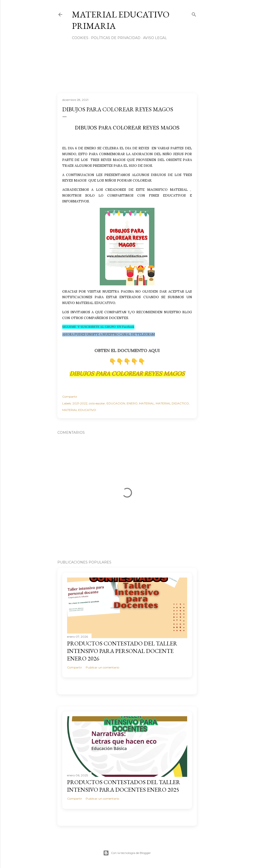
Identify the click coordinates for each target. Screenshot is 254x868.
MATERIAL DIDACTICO (172, 403)
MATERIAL (147, 403)
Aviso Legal (155, 38)
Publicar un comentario (102, 667)
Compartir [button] (70, 397)
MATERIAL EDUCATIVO (79, 410)
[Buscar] (194, 13)
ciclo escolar (97, 403)
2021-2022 (80, 403)
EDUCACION (116, 403)
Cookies (80, 38)
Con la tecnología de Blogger (127, 853)
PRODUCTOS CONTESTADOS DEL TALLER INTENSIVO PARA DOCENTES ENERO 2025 (124, 786)
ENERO (132, 403)
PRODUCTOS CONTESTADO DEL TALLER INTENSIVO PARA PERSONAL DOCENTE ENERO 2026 (122, 651)
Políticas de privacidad (116, 38)
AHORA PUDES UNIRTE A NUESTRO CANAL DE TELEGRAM (109, 334)
